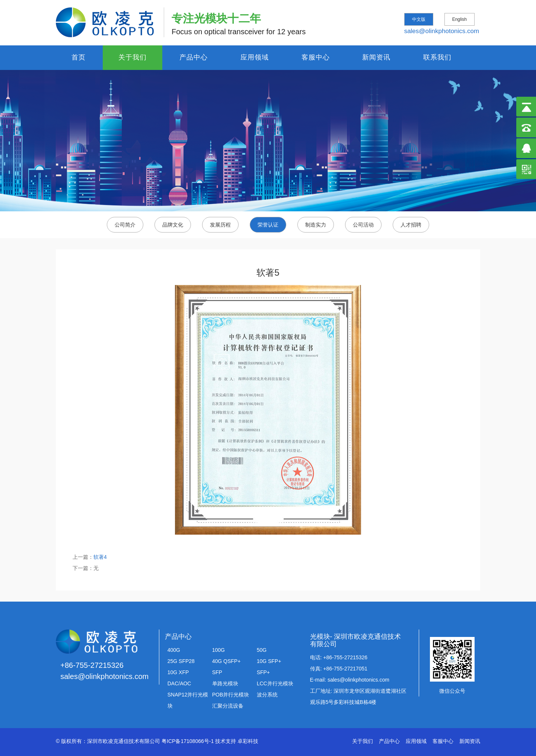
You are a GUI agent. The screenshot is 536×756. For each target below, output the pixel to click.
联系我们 (437, 57)
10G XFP (178, 672)
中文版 (419, 19)
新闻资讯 (376, 57)
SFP (217, 672)
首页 (79, 57)
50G (262, 650)
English (460, 19)
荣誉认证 (268, 225)
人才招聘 (411, 225)
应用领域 (255, 57)
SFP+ (263, 672)
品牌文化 (173, 225)
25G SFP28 (181, 661)
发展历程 (220, 225)
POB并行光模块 (231, 695)
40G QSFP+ (226, 661)
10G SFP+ (269, 661)
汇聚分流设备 (228, 706)
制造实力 (316, 225)
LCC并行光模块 (275, 683)
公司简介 (125, 225)
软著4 (100, 557)
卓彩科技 (248, 741)
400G (174, 650)
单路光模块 (225, 683)
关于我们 (133, 57)
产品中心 (194, 57)
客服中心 (316, 57)
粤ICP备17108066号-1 (188, 741)
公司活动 (363, 225)
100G (218, 650)
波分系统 (267, 695)
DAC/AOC (179, 683)
